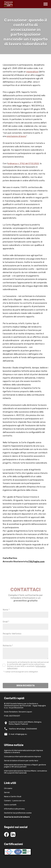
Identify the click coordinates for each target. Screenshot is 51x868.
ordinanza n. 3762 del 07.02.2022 (23, 165)
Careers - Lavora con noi (14, 801)
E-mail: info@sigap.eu (18, 734)
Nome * (6, 615)
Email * (6, 627)
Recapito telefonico (12, 639)
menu (46, 4)
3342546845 (31, 729)
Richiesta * (8, 651)
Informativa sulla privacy (14, 809)
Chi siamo (8, 788)
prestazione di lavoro (16, 138)
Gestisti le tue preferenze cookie (18, 813)
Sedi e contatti (10, 805)
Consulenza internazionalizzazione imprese (23, 756)
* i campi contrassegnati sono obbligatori (21, 677)
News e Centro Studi (13, 796)
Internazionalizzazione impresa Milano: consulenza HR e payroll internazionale (26, 772)
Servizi (7, 792)
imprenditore (32, 73)
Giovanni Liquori (25, 712)
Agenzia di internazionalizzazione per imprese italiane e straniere (24, 751)
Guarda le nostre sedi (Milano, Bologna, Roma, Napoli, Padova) (25, 723)
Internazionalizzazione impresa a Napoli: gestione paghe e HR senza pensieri (25, 766)
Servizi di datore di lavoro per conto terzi (21, 761)
